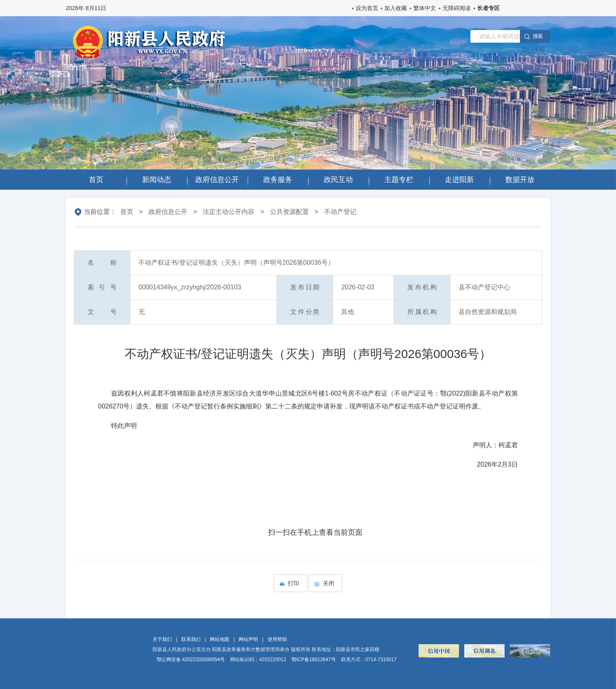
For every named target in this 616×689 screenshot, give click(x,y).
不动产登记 (340, 212)
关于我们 (162, 639)
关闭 (326, 583)
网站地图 (220, 639)
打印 (290, 583)
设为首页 (367, 8)
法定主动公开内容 (228, 212)
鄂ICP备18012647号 (313, 660)
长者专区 (488, 8)
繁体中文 (425, 8)
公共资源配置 (289, 212)
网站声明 (248, 639)
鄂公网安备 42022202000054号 (191, 660)
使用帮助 (277, 639)
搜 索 (538, 36)
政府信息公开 (168, 212)
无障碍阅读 (457, 8)
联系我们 (191, 639)
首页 (127, 212)
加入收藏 (396, 8)
